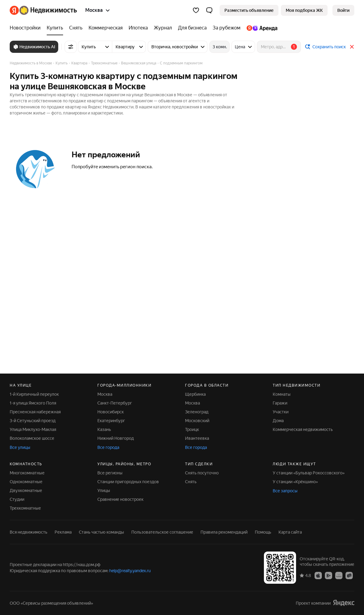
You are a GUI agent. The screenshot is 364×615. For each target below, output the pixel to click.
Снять (191, 482)
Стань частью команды (101, 532)
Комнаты (282, 394)
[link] (343, 10)
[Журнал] (163, 28)
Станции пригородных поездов (128, 482)
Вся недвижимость (29, 532)
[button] (209, 10)
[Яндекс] (14, 10)
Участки (281, 412)
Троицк (192, 429)
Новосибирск (111, 412)
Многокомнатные (27, 473)
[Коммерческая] (106, 28)
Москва (105, 394)
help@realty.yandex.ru (130, 571)
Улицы (104, 490)
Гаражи (280, 403)
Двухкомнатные (26, 490)
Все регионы (110, 473)
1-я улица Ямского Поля (33, 403)
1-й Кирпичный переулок (34, 394)
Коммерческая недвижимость (303, 429)
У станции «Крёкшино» (295, 482)
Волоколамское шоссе (32, 438)
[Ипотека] (138, 28)
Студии (17, 499)
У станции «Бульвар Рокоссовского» (309, 473)
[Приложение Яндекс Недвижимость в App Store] (318, 575)
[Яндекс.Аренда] (260, 28)
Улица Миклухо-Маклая (33, 429)
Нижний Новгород (116, 438)
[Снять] (76, 28)
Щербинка (195, 394)
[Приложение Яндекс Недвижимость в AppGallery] (339, 575)
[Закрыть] (352, 47)
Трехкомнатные (25, 508)
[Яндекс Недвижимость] (48, 10)
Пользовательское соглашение (162, 532)
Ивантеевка (197, 438)
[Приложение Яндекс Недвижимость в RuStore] (349, 575)
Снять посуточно (202, 473)
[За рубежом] (227, 28)
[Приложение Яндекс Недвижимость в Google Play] (329, 575)
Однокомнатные (26, 482)
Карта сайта (290, 532)
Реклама (63, 532)
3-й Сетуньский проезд (33, 421)
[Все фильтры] (71, 47)
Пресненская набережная (35, 412)
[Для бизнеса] (192, 28)
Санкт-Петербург (115, 403)
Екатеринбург (111, 421)
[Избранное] (196, 10)
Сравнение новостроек (120, 499)
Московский (197, 421)
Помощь (263, 532)
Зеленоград (197, 412)
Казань (104, 429)
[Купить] (55, 28)
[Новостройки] (27, 28)
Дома (278, 421)
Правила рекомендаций (224, 532)
